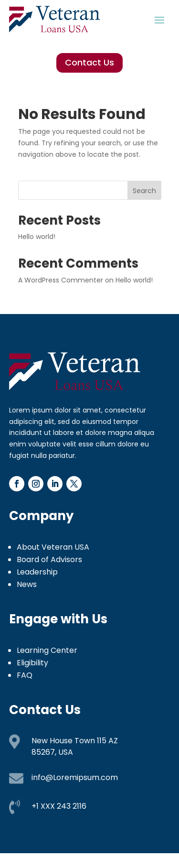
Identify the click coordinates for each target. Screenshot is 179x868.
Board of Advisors (49, 559)
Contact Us (89, 62)
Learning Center (47, 650)
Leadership (37, 572)
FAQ (25, 675)
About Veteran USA (53, 547)
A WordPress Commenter (61, 280)
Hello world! (37, 237)
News (27, 584)
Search (144, 191)
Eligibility (32, 663)
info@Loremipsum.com (75, 777)
